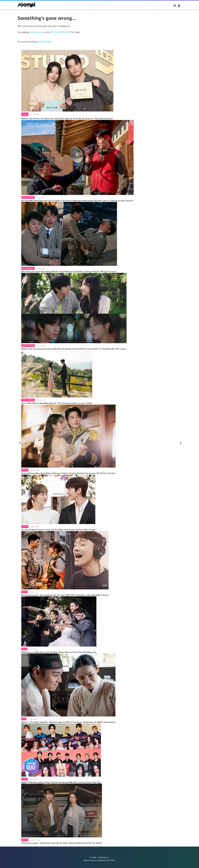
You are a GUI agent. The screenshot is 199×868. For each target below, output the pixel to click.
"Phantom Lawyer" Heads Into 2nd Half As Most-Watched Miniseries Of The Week (62, 843)
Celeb (24, 649)
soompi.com (36, 32)
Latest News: (46, 42)
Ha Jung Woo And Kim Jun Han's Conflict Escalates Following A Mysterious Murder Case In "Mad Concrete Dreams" (77, 200)
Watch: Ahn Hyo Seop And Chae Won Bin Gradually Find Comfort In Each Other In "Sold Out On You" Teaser (74, 349)
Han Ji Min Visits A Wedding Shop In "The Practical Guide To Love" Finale (57, 403)
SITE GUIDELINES (61, 32)
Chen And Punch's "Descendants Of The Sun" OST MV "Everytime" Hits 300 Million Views (65, 595)
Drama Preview (28, 197)
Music (24, 592)
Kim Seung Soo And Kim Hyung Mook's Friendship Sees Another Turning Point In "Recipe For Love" (69, 271)
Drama (25, 115)
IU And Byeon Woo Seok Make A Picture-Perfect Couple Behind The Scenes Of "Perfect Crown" (69, 473)
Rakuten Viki (105, 860)
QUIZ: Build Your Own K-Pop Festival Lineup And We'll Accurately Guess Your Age (61, 782)
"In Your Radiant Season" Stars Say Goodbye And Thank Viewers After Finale (58, 530)
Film (24, 719)
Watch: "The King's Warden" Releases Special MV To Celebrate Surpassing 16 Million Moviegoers (68, 722)
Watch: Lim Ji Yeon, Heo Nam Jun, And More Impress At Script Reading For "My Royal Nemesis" (67, 118)
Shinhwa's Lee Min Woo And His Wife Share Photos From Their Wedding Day (59, 652)
